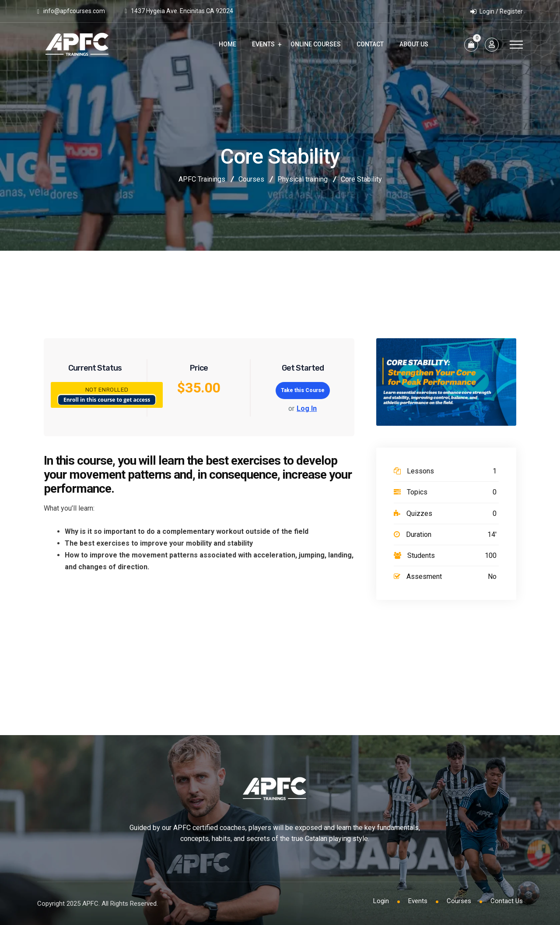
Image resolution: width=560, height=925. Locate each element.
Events (263, 44)
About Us (414, 44)
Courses (459, 901)
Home (227, 44)
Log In (307, 408)
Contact (370, 44)
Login (381, 901)
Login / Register (497, 11)
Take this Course (303, 390)
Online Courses (316, 44)
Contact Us (507, 901)
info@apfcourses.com (74, 11)
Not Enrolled (107, 390)
